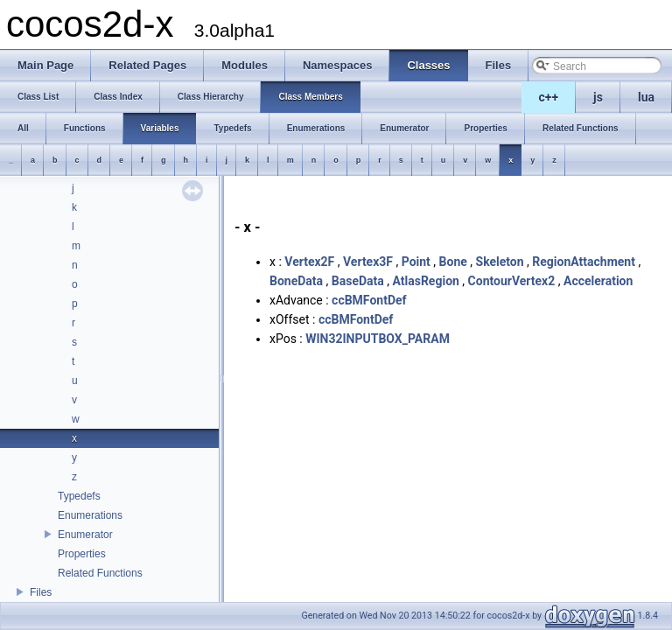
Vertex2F (309, 262)
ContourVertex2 (512, 281)
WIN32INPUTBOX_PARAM (378, 339)
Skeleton (500, 262)
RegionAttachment (584, 262)
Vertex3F (368, 262)
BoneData (296, 281)
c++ (549, 97)
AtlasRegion (425, 281)
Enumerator (85, 535)
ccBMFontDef (369, 300)
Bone (453, 262)
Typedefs (79, 496)
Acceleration (598, 281)
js (598, 97)
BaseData (358, 281)
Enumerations (90, 515)
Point (416, 262)
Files (41, 592)
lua (646, 97)
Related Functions (100, 573)
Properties (82, 554)
